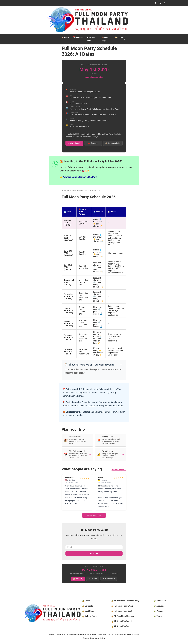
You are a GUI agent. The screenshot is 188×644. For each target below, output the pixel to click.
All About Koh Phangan (124, 616)
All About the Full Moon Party (127, 601)
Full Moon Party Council (75, 190)
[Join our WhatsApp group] (160, 3)
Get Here (93, 579)
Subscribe (94, 554)
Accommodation (113, 143)
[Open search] (125, 39)
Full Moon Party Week (123, 606)
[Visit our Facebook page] (155, 3)
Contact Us (161, 601)
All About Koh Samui (123, 621)
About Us (160, 606)
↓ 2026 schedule (74, 143)
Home (65, 37)
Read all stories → (119, 470)
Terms (159, 616)
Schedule (78, 37)
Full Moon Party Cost (123, 611)
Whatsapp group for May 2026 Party (80, 177)
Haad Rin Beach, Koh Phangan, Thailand (85, 92)
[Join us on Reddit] (164, 3)
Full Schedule (109, 579)
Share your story (94, 515)
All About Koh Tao (122, 626)
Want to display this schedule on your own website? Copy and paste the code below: (93, 371)
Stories (119, 37)
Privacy (160, 611)
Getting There (91, 616)
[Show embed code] (121, 365)
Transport (93, 143)
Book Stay (78, 579)
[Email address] (94, 547)
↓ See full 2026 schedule (94, 77)
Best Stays (89, 611)
